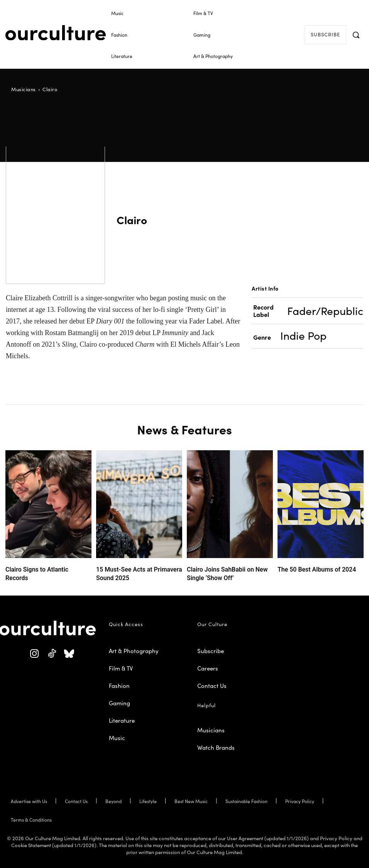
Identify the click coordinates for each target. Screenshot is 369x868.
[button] (356, 35)
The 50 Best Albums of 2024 (310, 569)
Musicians (24, 89)
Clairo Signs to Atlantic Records (41, 569)
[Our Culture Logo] (56, 33)
